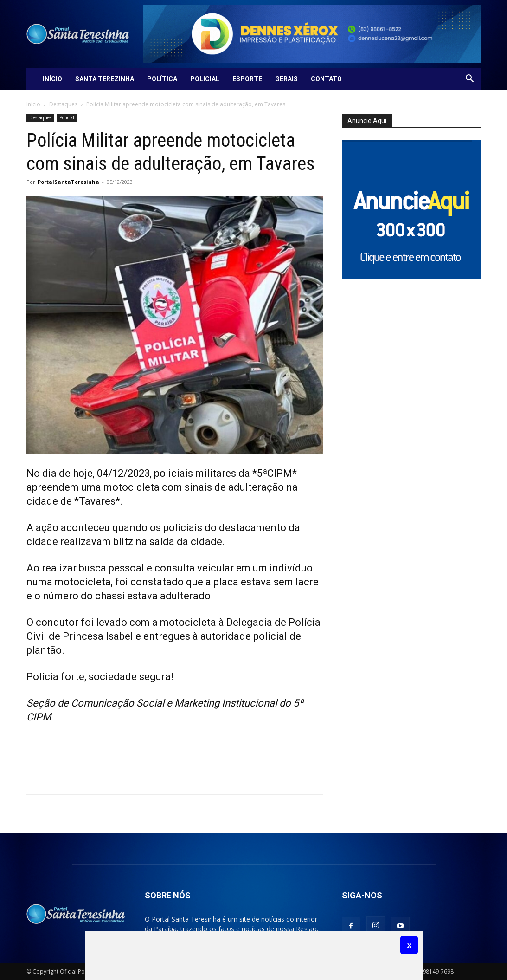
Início (52, 79)
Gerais (286, 79)
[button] (470, 80)
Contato (326, 79)
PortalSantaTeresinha (68, 182)
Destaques (63, 104)
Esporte (247, 79)
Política (162, 79)
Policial (205, 79)
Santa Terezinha (105, 79)
